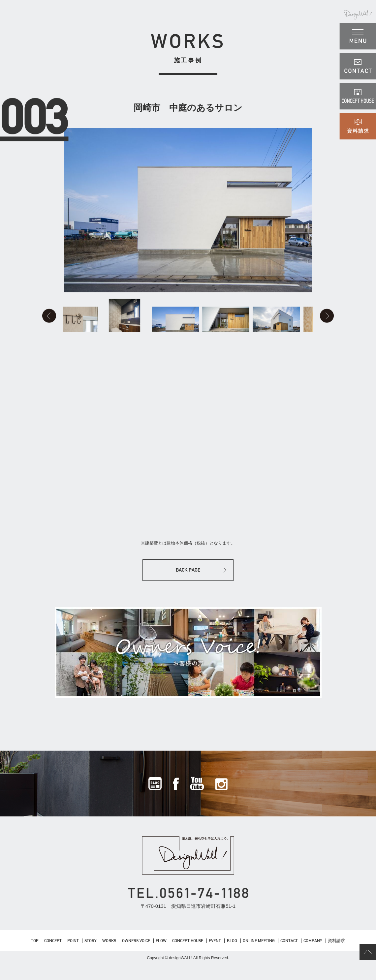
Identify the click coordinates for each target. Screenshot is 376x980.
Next (327, 323)
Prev (49, 323)
